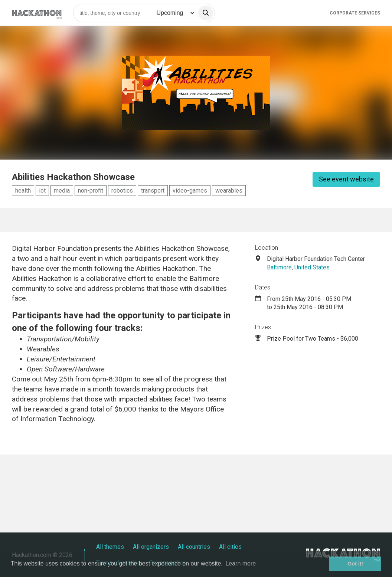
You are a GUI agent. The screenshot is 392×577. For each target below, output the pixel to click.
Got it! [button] (355, 564)
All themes (110, 547)
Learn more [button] (241, 563)
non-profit (91, 191)
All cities (230, 547)
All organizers (151, 547)
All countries (194, 547)
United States (312, 267)
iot (42, 191)
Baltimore (279, 267)
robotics (122, 191)
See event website (346, 179)
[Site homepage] (37, 13)
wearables (229, 191)
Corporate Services (355, 13)
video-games (190, 191)
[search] (206, 13)
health (23, 191)
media (62, 191)
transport (153, 191)
